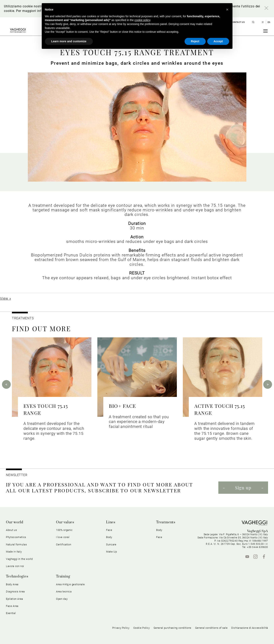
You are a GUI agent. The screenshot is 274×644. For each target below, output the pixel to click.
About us (11, 530)
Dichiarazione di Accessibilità (250, 628)
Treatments (166, 522)
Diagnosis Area (15, 592)
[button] (227, 10)
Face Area (12, 606)
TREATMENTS (23, 318)
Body (109, 537)
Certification (64, 544)
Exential (11, 613)
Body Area (12, 584)
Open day (62, 599)
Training (63, 577)
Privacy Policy (121, 628)
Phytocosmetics (16, 537)
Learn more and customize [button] (69, 41)
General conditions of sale (211, 628)
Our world (15, 522)
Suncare (111, 544)
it (263, 22)
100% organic (64, 530)
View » (5, 298)
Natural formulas (16, 544)
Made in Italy (14, 552)
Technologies (17, 577)
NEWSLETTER (17, 475)
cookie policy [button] (142, 20)
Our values (65, 522)
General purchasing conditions (172, 628)
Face (109, 530)
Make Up (112, 552)
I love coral (63, 537)
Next (268, 384)
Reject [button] (195, 41)
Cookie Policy (142, 628)
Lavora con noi (15, 566)
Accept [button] (218, 41)
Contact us (238, 22)
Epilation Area (15, 599)
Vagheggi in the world (19, 559)
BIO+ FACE (122, 406)
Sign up (243, 488)
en (269, 22)
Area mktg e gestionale (70, 584)
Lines (111, 522)
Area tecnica (64, 592)
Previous (6, 384)
